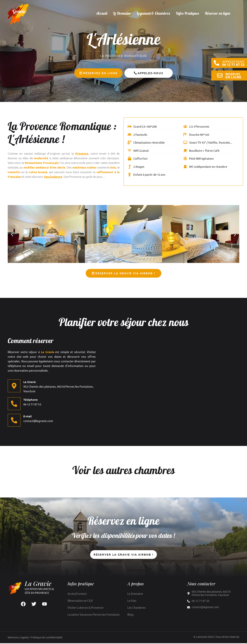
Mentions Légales (18, 638)
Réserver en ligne (218, 14)
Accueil (102, 14)
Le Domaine (122, 14)
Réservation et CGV (80, 601)
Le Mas (132, 601)
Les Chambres (137, 608)
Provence (82, 153)
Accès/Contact (77, 594)
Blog (130, 615)
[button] (12, 235)
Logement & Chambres (153, 14)
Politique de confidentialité (47, 638)
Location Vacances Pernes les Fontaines (94, 615)
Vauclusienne (53, 177)
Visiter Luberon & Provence (85, 608)
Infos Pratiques (188, 14)
